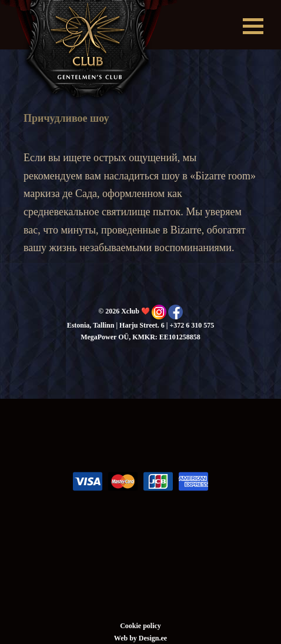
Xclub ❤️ (89, 52)
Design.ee (153, 638)
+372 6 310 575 (192, 325)
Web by (126, 638)
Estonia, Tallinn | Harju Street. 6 (116, 325)
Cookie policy (140, 626)
